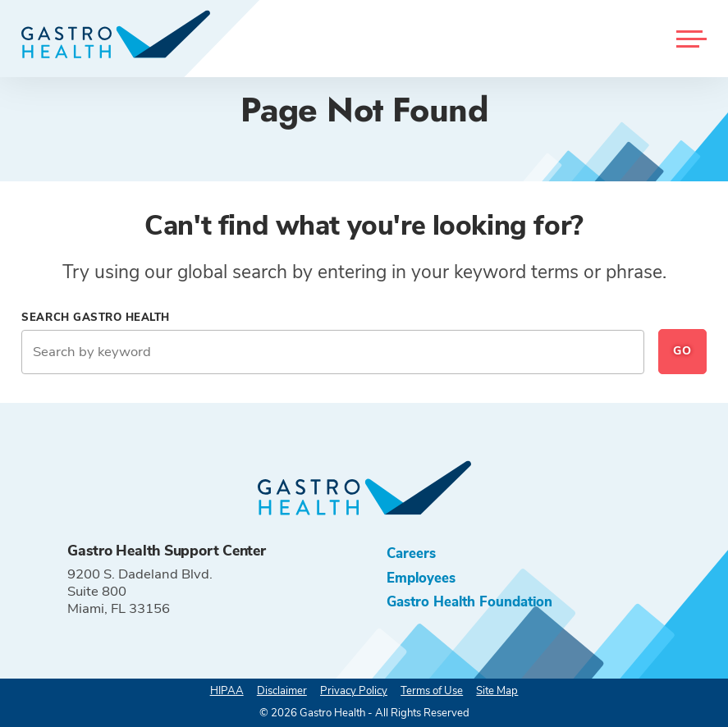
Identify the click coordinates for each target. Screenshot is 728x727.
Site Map (497, 691)
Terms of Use (432, 691)
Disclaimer (282, 691)
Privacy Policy (354, 691)
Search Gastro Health (96, 318)
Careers (411, 553)
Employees (421, 578)
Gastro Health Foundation (469, 602)
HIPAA (227, 691)
